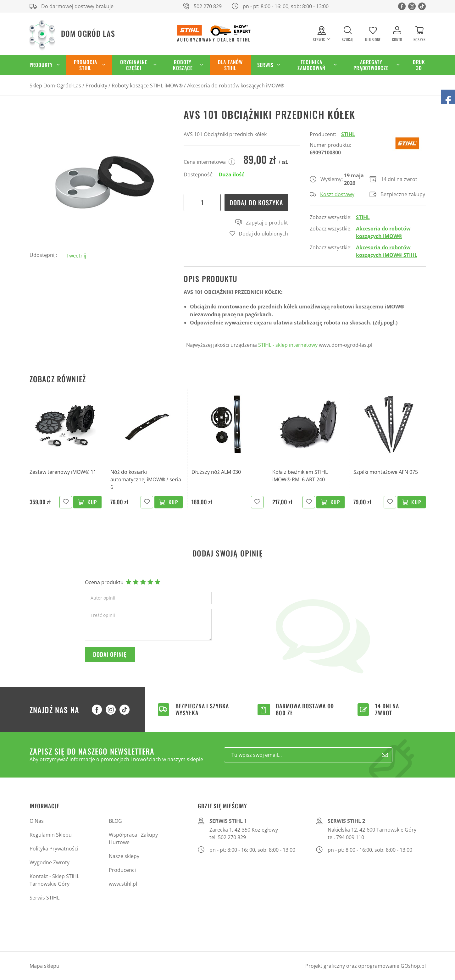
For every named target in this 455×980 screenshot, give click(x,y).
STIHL (348, 134)
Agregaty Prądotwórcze (371, 65)
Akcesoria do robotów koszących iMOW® (236, 86)
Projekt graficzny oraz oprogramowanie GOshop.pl (366, 966)
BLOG (115, 821)
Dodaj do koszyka (256, 202)
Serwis (265, 65)
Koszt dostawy (332, 194)
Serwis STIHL (44, 898)
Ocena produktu (104, 582)
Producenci (122, 870)
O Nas (37, 821)
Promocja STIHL (86, 65)
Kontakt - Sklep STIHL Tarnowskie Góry (54, 880)
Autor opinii (103, 598)
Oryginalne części (134, 65)
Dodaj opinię (110, 654)
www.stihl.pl (123, 884)
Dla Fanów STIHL (230, 65)
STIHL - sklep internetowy (288, 345)
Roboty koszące (183, 65)
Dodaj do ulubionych (263, 234)
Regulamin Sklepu (51, 835)
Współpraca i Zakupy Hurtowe (133, 839)
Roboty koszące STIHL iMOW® (147, 86)
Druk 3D (419, 65)
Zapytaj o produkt (262, 223)
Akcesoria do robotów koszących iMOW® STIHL (387, 251)
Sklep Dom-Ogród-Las (55, 86)
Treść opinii (103, 615)
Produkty (41, 65)
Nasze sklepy (124, 856)
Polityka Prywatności (54, 849)
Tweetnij (76, 256)
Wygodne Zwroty (50, 862)
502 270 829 (208, 6)
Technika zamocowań (311, 65)
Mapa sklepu (44, 966)
